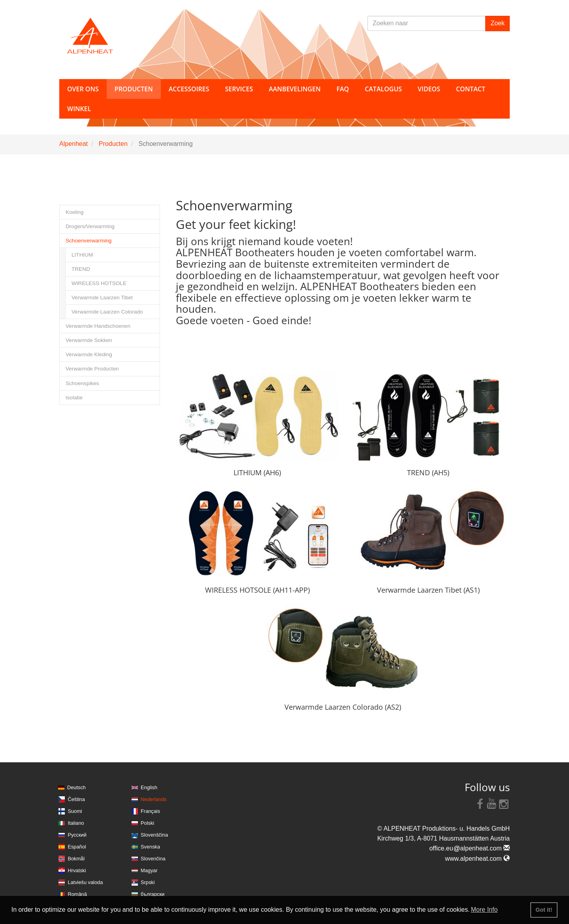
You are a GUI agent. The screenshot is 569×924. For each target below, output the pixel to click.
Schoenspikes (82, 383)
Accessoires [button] (189, 89)
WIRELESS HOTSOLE (99, 283)
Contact (471, 89)
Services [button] (239, 89)
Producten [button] (134, 89)
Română (77, 894)
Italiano (76, 823)
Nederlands (154, 799)
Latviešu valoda (85, 882)
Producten (113, 144)
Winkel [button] (79, 109)
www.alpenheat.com (477, 859)
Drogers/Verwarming (90, 226)
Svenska (150, 847)
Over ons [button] (83, 89)
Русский (77, 835)
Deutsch (76, 787)
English (149, 787)
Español (77, 847)
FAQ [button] (343, 89)
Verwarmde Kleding (89, 354)
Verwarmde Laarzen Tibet (102, 298)
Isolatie (74, 398)
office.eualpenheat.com (469, 848)
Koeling (74, 212)
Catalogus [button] (383, 89)
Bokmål (76, 859)
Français (150, 811)
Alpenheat (73, 144)
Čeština (76, 799)
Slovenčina (153, 859)
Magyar (149, 870)
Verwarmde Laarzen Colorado (107, 312)
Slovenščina (154, 835)
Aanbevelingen (295, 89)
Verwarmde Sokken (89, 340)
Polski (147, 823)
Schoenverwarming (89, 241)
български (153, 894)
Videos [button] (429, 89)
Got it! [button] (544, 910)
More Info (484, 910)
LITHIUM (82, 255)
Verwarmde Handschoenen (98, 326)
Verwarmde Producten (92, 369)
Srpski (148, 882)
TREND (81, 269)
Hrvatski (77, 870)
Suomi (75, 811)
